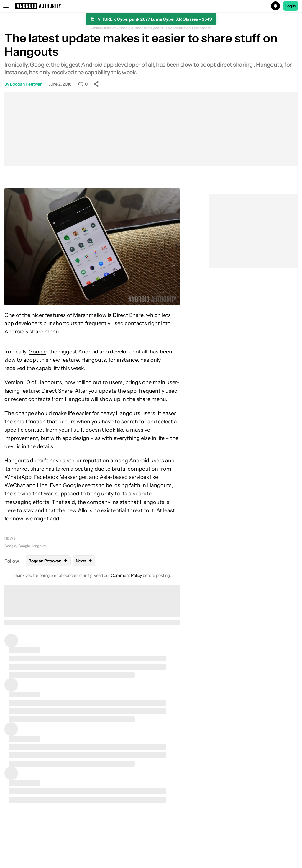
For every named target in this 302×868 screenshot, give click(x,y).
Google (37, 352)
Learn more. (202, 28)
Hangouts (94, 360)
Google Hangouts (32, 546)
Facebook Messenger (60, 477)
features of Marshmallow (76, 315)
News (10, 538)
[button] (151, 6)
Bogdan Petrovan (26, 84)
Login (291, 6)
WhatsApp (18, 477)
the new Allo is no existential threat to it (105, 510)
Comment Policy (126, 575)
